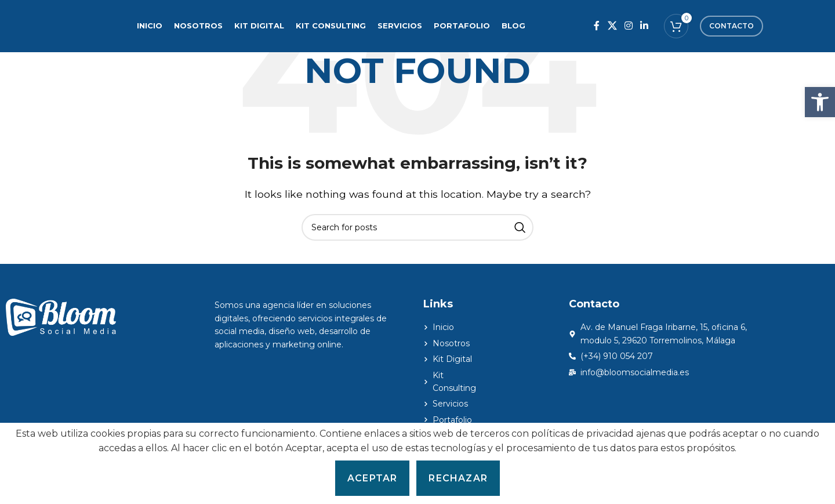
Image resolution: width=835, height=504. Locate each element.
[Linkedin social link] (645, 26)
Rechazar (458, 478)
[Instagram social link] (628, 26)
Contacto (731, 26)
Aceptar (372, 478)
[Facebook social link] (597, 26)
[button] (820, 102)
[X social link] (612, 26)
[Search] (418, 227)
